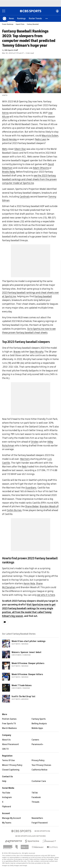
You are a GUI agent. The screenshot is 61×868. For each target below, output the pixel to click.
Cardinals (25, 197)
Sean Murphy (36, 352)
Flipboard (6, 807)
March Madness (9, 728)
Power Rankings (8, 24)
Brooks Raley (9, 172)
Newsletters (37, 818)
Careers (35, 740)
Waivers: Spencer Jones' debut (26, 652)
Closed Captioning (11, 770)
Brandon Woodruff (49, 506)
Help (4, 781)
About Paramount (10, 744)
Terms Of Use (8, 760)
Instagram (7, 797)
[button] (47, 18)
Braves (17, 352)
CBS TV (5, 749)
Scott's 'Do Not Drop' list (23, 697)
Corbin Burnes (14, 510)
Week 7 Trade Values (22, 685)
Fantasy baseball (43, 296)
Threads (35, 802)
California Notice (39, 770)
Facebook (36, 797)
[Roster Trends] (35, 18)
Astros (5, 113)
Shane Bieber (32, 506)
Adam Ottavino (41, 168)
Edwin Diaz (20, 149)
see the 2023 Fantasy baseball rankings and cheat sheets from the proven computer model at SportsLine (29, 179)
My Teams (7, 823)
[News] (11, 18)
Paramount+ (37, 744)
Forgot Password (40, 823)
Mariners (25, 459)
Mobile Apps (37, 728)
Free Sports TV (9, 724)
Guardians (31, 488)
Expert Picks (20, 24)
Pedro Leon (41, 139)
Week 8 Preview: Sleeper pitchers (28, 663)
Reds (24, 467)
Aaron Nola (29, 584)
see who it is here (46, 595)
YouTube (6, 793)
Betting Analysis (39, 724)
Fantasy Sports (39, 719)
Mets (5, 149)
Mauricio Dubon (50, 136)
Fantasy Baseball (33, 24)
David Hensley (9, 139)
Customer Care (39, 781)
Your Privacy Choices (41, 765)
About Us (6, 740)
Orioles (35, 442)
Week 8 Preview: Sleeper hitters (27, 674)
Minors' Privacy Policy (12, 765)
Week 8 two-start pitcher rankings (29, 641)
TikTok (35, 793)
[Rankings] (21, 18)
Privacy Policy (38, 760)
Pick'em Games (9, 719)
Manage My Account (11, 818)
